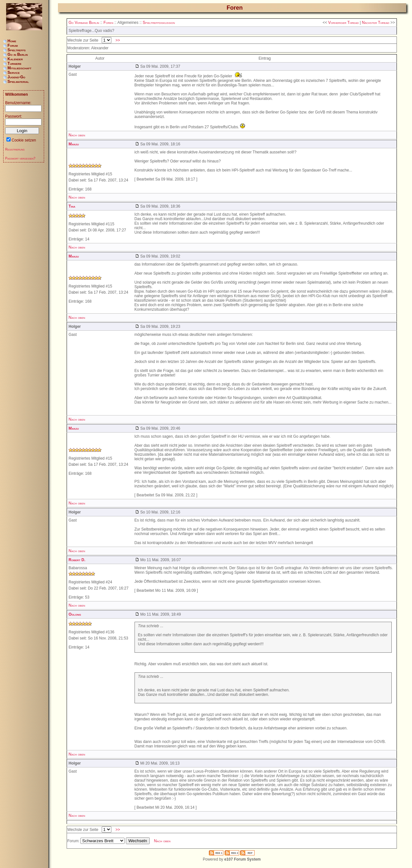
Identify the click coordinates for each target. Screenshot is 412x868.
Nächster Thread (375, 23)
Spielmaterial (18, 82)
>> (118, 40)
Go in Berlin (18, 54)
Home (12, 41)
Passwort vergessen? (20, 158)
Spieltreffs (16, 50)
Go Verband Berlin (84, 23)
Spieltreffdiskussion (159, 23)
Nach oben (77, 135)
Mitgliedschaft (19, 68)
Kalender (15, 59)
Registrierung (15, 149)
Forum (13, 45)
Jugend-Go (16, 77)
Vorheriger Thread (344, 23)
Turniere (14, 63)
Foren (108, 23)
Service (14, 73)
